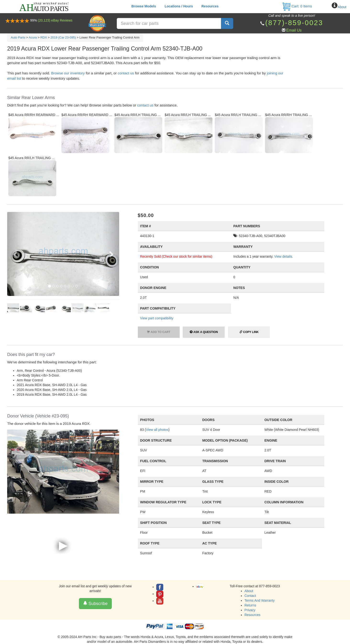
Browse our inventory (68, 73)
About (342, 7)
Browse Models (144, 6)
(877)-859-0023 (294, 23)
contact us (126, 73)
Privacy (250, 610)
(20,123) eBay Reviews (55, 20)
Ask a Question (204, 332)
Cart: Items (297, 6)
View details (283, 256)
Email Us (294, 30)
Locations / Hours (179, 6)
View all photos (157, 430)
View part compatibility (157, 318)
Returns (250, 605)
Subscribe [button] (95, 603)
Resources (210, 6)
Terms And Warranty (260, 600)
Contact (250, 596)
